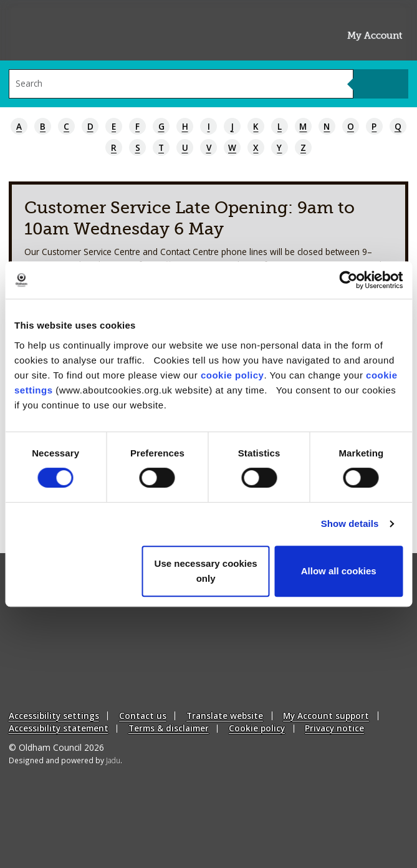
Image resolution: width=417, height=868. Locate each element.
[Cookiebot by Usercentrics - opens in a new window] (348, 280)
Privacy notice (334, 728)
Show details (350, 523)
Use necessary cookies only (206, 571)
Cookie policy (257, 728)
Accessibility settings (54, 716)
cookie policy (232, 375)
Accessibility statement (59, 728)
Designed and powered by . (65, 760)
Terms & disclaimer (169, 728)
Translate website (225, 716)
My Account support (326, 716)
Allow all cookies (339, 571)
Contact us (143, 716)
